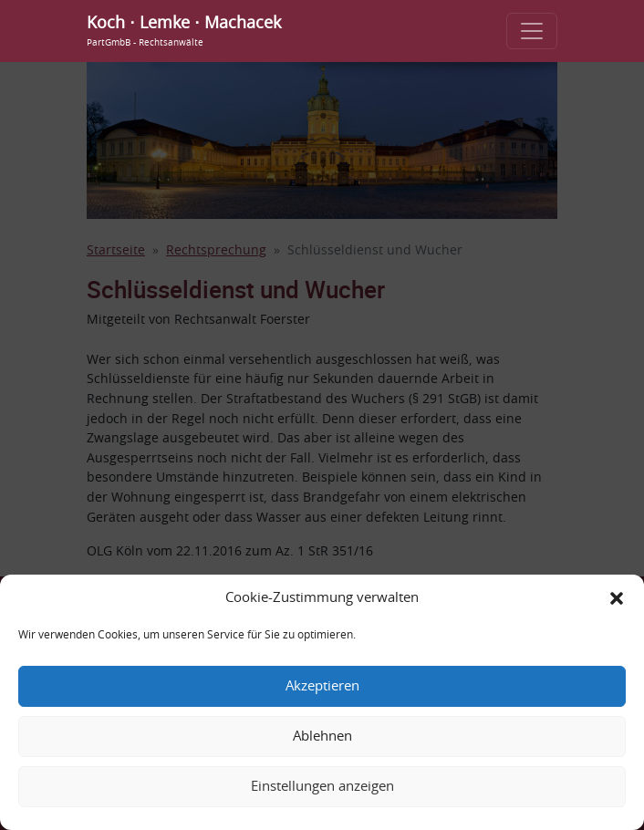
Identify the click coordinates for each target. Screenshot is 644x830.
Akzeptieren (322, 686)
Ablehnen (322, 737)
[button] (617, 598)
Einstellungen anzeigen (322, 787)
